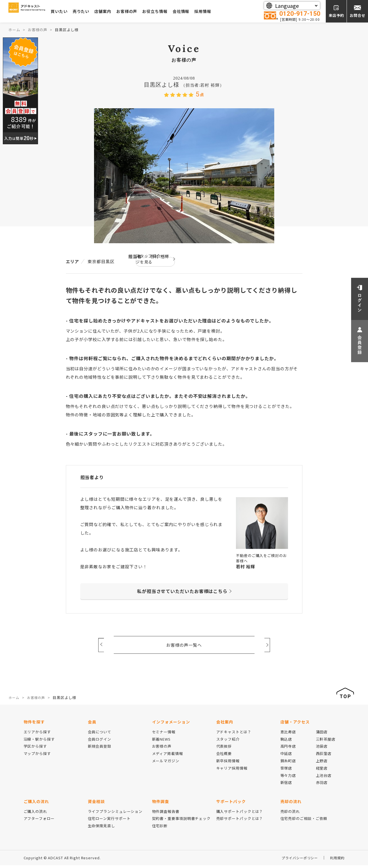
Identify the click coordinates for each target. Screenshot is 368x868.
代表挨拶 (224, 749)
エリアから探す (37, 734)
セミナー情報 (164, 734)
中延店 (286, 756)
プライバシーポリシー (297, 861)
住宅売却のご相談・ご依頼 (304, 821)
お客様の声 (155, 11)
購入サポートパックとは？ (240, 814)
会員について (100, 734)
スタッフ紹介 (228, 742)
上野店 (322, 764)
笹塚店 (286, 771)
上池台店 (324, 778)
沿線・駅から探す (39, 742)
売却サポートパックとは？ (240, 821)
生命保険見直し (102, 828)
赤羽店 (322, 785)
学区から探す (35, 749)
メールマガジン (166, 764)
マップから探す (37, 756)
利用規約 (337, 861)
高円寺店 (288, 749)
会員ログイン (100, 742)
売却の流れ (290, 814)
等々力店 (288, 778)
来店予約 (336, 15)
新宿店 (286, 785)
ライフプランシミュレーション (115, 814)
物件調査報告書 (166, 814)
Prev (101, 645)
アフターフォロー (39, 821)
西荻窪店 (324, 756)
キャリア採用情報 (232, 771)
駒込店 (286, 742)
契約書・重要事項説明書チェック (181, 821)
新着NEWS (161, 742)
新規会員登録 (100, 749)
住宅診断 (160, 828)
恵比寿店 (288, 734)
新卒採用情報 (228, 764)
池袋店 (322, 749)
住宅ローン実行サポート (109, 821)
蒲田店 (322, 734)
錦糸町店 (288, 764)
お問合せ (358, 15)
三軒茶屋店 (326, 742)
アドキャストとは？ (234, 734)
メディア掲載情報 (168, 756)
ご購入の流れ (35, 814)
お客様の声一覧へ (184, 645)
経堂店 (322, 771)
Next (267, 645)
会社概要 (224, 756)
